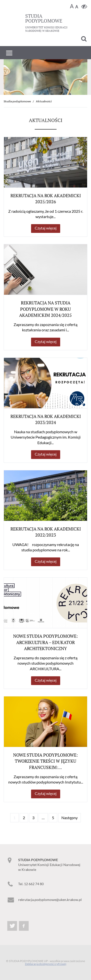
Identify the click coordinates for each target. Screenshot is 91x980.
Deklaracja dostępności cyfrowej (46, 964)
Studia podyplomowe (17, 101)
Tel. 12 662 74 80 (31, 884)
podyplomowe (44, 18)
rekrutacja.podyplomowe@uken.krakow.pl (50, 900)
